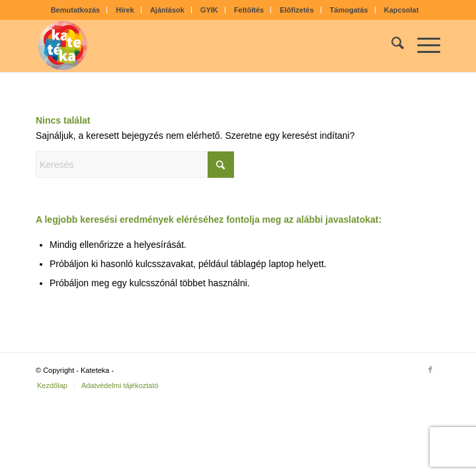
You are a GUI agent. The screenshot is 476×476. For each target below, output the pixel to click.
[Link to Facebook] (430, 370)
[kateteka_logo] (198, 46)
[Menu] (422, 46)
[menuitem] (76, 10)
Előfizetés (297, 10)
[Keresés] (391, 46)
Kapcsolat (402, 10)
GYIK (209, 10)
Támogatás (349, 10)
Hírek (125, 10)
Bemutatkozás (76, 10)
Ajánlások (167, 10)
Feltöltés (249, 10)
